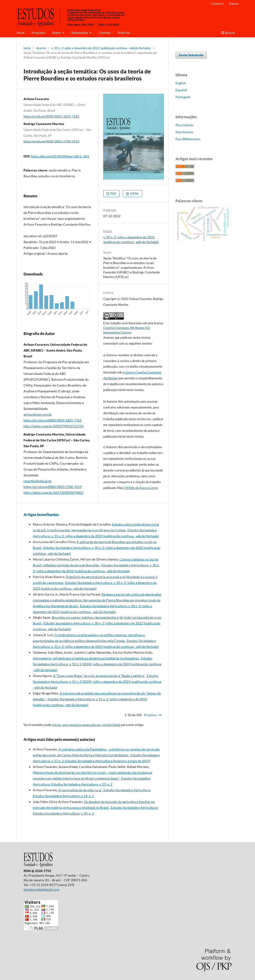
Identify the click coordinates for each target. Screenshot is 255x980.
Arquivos (38, 33)
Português (183, 97)
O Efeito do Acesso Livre (140, 488)
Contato (105, 33)
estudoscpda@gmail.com (41, 889)
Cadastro (217, 3)
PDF (113, 194)
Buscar (228, 33)
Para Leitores (184, 125)
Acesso (234, 3)
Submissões (80, 33)
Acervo (41, 48)
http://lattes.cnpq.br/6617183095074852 (53, 493)
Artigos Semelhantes (41, 514)
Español (181, 90)
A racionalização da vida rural (80, 790)
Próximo (150, 715)
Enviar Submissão (191, 55)
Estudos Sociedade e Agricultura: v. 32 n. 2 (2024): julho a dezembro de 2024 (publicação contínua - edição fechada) (97, 664)
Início (27, 48)
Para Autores (184, 132)
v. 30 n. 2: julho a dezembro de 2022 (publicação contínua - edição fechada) (101, 48)
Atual (21, 33)
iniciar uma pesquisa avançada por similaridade (86, 725)
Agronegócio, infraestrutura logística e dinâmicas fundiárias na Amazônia (86, 658)
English (181, 83)
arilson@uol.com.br (38, 414)
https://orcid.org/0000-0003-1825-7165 (51, 116)
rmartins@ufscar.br (38, 481)
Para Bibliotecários (188, 139)
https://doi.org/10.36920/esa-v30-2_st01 (60, 156)
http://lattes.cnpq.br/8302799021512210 (53, 426)
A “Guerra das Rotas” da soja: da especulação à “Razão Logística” (99, 676)
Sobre (57, 33)
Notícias (124, 33)
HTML (134, 194)
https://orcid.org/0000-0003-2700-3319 (51, 141)
